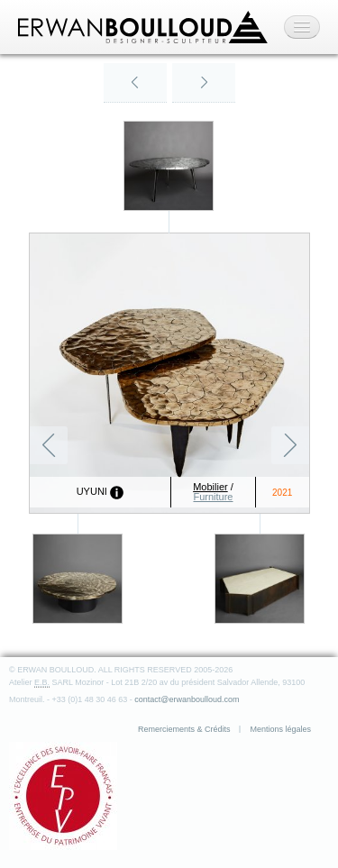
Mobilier (210, 487)
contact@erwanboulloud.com (187, 699)
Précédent (49, 445)
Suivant (290, 445)
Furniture (213, 497)
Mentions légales (280, 729)
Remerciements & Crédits (184, 729)
